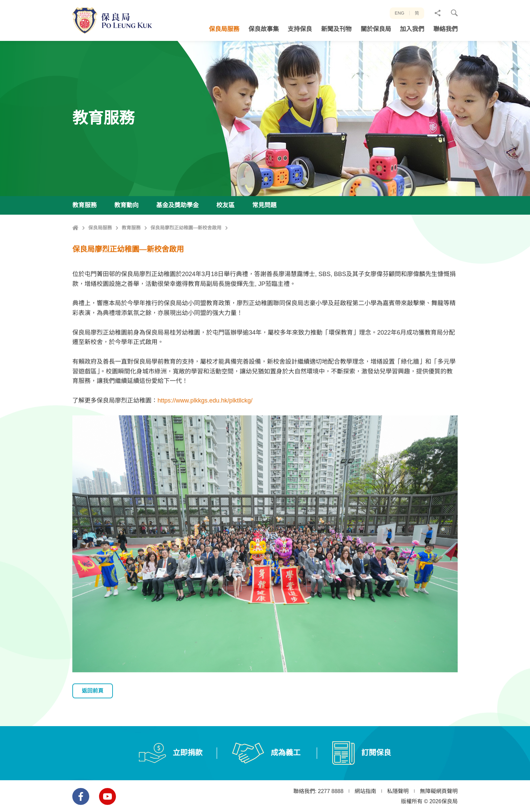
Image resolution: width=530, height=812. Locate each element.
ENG (400, 13)
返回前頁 (95, 722)
